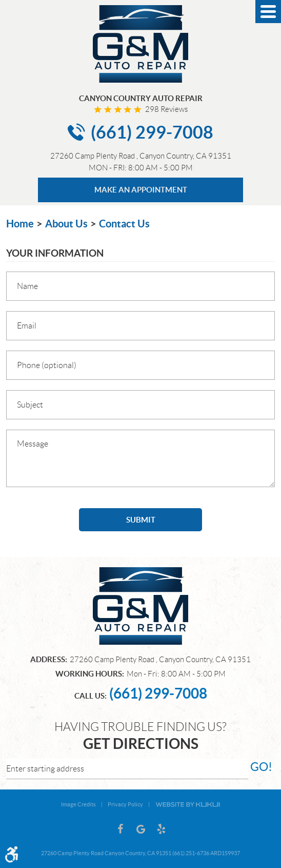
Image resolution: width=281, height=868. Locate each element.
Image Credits (78, 804)
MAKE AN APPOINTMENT (141, 190)
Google (140, 829)
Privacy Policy (125, 804)
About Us (66, 224)
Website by (188, 804)
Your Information (55, 253)
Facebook (120, 829)
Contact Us (124, 224)
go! (261, 767)
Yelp (161, 829)
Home (20, 224)
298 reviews (166, 109)
